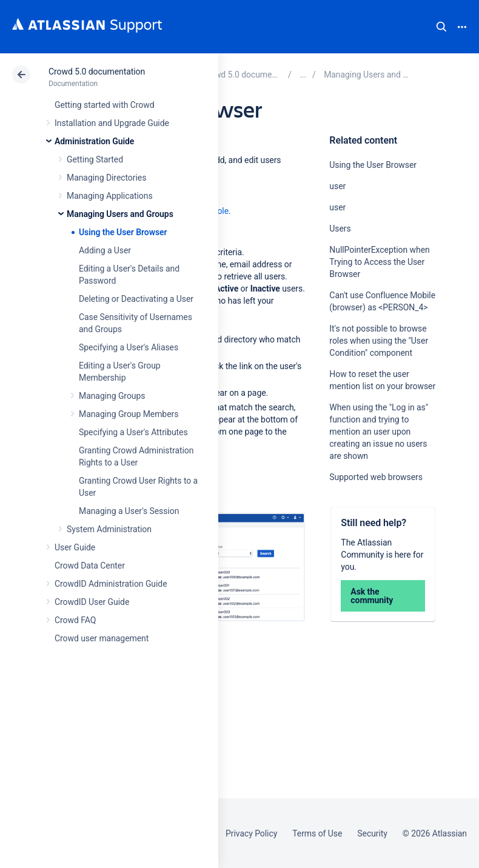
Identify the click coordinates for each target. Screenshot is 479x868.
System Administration (109, 529)
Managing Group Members (129, 414)
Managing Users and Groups (120, 214)
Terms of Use (317, 833)
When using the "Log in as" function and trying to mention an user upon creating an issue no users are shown (379, 432)
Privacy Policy (251, 833)
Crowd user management (102, 638)
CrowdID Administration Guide (111, 584)
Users (340, 229)
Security (372, 833)
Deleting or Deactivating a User (136, 299)
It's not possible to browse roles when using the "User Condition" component (379, 341)
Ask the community (372, 596)
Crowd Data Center (90, 566)
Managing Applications (110, 196)
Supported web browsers (376, 477)
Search (441, 27)
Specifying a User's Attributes (133, 432)
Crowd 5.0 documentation (97, 72)
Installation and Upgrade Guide (112, 123)
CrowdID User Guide (92, 602)
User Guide (75, 547)
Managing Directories (106, 178)
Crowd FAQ (75, 620)
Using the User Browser (123, 232)
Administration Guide (94, 141)
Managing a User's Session (129, 511)
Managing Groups (112, 396)
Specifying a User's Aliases (129, 347)
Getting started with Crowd (104, 105)
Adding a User (105, 250)
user (337, 186)
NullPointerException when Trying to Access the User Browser (379, 262)
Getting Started (95, 159)
